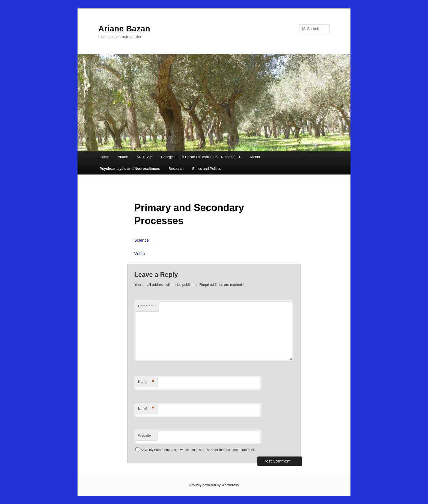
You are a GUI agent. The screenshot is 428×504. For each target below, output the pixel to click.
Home (104, 157)
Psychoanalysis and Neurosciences (130, 169)
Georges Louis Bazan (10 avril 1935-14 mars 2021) (201, 157)
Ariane (123, 157)
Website (145, 435)
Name (146, 382)
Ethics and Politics (207, 169)
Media (255, 157)
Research (176, 169)
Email (146, 409)
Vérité (140, 254)
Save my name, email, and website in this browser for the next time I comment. (198, 450)
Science (142, 240)
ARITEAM (144, 157)
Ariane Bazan (124, 29)
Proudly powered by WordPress (214, 485)
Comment (147, 306)
